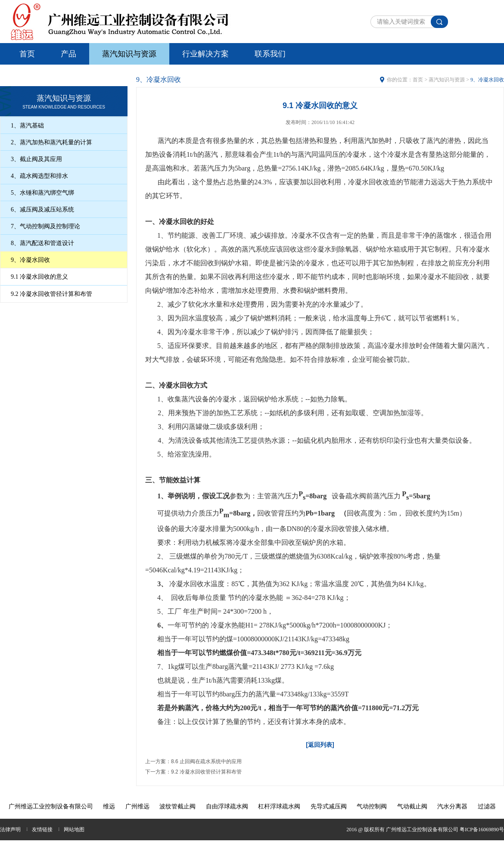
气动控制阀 (372, 806)
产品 (68, 54)
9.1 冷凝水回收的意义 (39, 277)
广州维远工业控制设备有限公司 (51, 806)
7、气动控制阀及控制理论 (45, 226)
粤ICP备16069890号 (482, 830)
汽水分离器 (452, 806)
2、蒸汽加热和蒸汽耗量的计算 (51, 142)
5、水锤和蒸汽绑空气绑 (42, 193)
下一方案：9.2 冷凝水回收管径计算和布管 (193, 772)
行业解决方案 (205, 54)
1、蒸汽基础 (27, 126)
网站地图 (74, 830)
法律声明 (10, 830)
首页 (27, 54)
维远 (109, 806)
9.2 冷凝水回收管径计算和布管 (51, 294)
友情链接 (42, 830)
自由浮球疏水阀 (227, 806)
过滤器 (487, 806)
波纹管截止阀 (177, 806)
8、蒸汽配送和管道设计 (42, 243)
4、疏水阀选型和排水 (39, 176)
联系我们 (270, 54)
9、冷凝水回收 (30, 260)
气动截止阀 (412, 806)
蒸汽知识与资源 (129, 54)
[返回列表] (320, 745)
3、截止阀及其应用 (36, 159)
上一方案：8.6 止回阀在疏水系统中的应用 (193, 761)
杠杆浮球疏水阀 (279, 806)
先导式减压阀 (329, 806)
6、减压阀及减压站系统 (42, 210)
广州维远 (137, 806)
